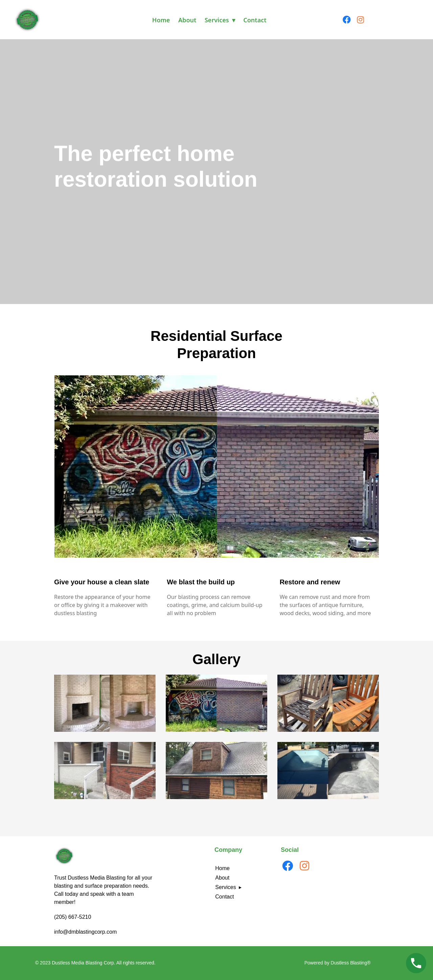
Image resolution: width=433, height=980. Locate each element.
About (187, 20)
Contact (255, 20)
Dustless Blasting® (351, 963)
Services (217, 20)
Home (161, 20)
